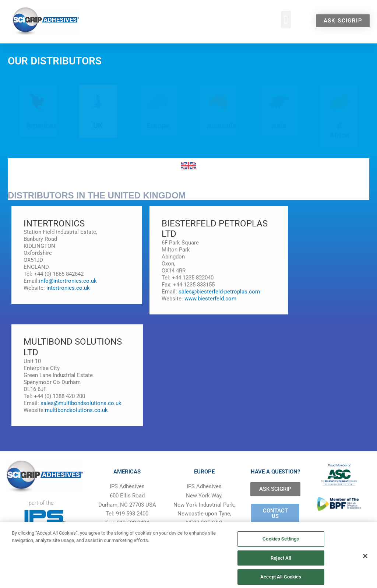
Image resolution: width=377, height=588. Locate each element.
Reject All (281, 570)
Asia (279, 126)
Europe (158, 126)
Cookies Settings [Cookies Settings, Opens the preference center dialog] (281, 551)
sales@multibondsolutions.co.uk (81, 403)
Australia (222, 126)
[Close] (365, 569)
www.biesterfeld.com (210, 299)
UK (98, 126)
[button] (286, 20)
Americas (42, 125)
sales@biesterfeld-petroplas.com (219, 292)
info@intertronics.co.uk (68, 281)
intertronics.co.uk (68, 288)
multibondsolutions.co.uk (76, 410)
